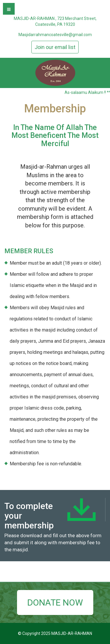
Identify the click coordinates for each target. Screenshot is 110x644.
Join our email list (55, 47)
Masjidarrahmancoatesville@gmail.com (55, 35)
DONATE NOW (55, 602)
